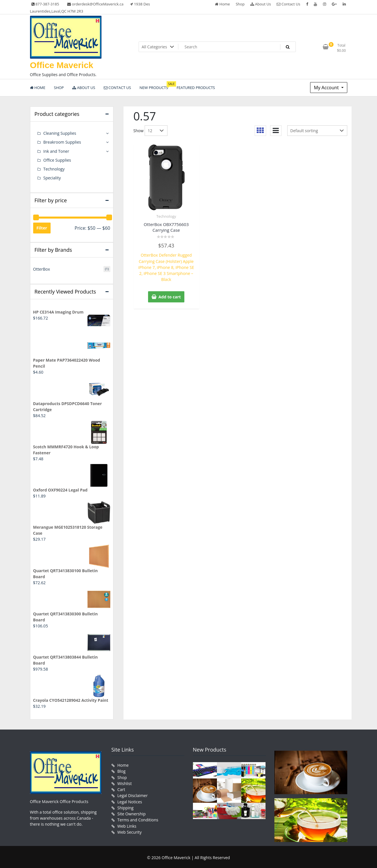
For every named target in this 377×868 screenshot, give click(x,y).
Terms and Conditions (138, 818)
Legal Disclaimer (133, 794)
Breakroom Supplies (62, 142)
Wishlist (125, 782)
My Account (327, 88)
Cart (121, 788)
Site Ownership (132, 812)
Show (139, 131)
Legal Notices (130, 800)
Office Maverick (62, 65)
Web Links (127, 824)
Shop (240, 4)
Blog (122, 770)
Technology (166, 216)
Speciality (52, 178)
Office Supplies (57, 160)
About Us (261, 4)
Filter (42, 227)
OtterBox (42, 269)
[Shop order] (317, 131)
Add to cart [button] (170, 290)
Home (222, 4)
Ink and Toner (56, 151)
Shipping (126, 806)
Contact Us (288, 4)
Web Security (130, 830)
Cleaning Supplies (60, 133)
